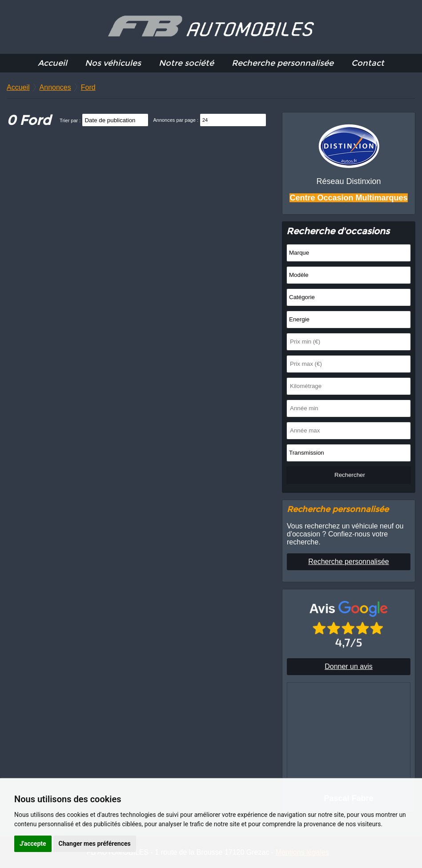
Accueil (52, 63)
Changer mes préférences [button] (95, 844)
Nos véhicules (113, 63)
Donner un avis (349, 666)
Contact (368, 63)
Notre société (186, 63)
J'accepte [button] (33, 844)
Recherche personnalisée (283, 63)
